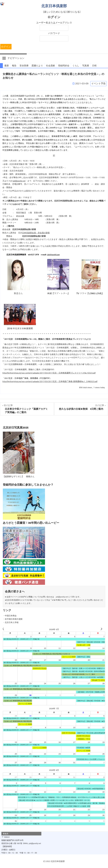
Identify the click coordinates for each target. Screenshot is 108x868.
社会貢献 (50, 66)
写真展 (86, 66)
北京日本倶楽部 (54, 6)
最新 (7, 66)
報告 (14, 66)
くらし (76, 66)
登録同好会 (64, 66)
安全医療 (24, 66)
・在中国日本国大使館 (13, 619)
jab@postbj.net (19, 181)
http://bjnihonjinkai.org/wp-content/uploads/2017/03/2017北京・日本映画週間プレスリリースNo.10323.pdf (49, 373)
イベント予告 (98, 83)
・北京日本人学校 (11, 622)
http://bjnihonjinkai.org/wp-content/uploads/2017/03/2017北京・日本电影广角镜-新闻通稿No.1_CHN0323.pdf (50, 381)
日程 (94, 66)
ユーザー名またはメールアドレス (54, 23)
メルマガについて (59, 600)
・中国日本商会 (10, 616)
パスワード (54, 33)
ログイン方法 (27, 597)
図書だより (37, 66)
